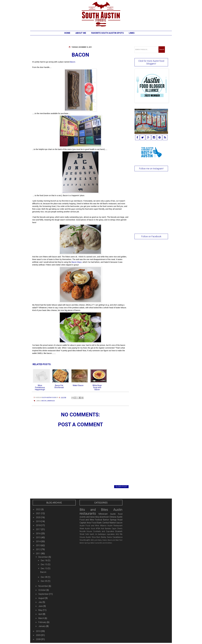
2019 (39, 521)
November (43, 586)
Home (67, 33)
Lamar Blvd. (51, 401)
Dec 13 (44, 568)
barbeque (102, 534)
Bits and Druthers (106, 543)
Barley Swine (106, 537)
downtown (104, 517)
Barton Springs (85, 543)
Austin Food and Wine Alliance (93, 526)
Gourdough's (85, 540)
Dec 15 (44, 564)
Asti (103, 529)
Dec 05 (44, 581)
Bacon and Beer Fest (115, 540)
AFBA (98, 529)
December (43, 557)
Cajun (114, 529)
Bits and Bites (94, 510)
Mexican (103, 514)
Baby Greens (103, 540)
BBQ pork (94, 540)
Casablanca (117, 537)
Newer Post (39, 487)
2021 (39, 513)
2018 (39, 525)
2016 (39, 533)
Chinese (113, 517)
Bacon (43, 572)
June (41, 606)
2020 (39, 517)
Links (132, 33)
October (42, 590)
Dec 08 (44, 577)
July (40, 602)
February (43, 622)
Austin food (90, 529)
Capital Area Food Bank (91, 523)
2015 (39, 537)
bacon (44, 401)
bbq (97, 517)
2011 (39, 554)
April (41, 614)
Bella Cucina (95, 543)
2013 (39, 545)
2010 (39, 631)
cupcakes (111, 534)
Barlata (108, 529)
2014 (39, 541)
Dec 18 (44, 560)
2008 (39, 639)
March (41, 618)
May (41, 610)
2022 (39, 509)
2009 (39, 635)
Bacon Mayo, (77, 262)
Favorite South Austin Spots (107, 33)
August (42, 598)
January (42, 626)
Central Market (109, 523)
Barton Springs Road (113, 520)
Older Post (121, 487)
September (44, 594)
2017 (39, 529)
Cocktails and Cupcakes (104, 531)
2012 (39, 549)
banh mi (94, 534)
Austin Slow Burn (93, 537)
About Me (81, 33)
